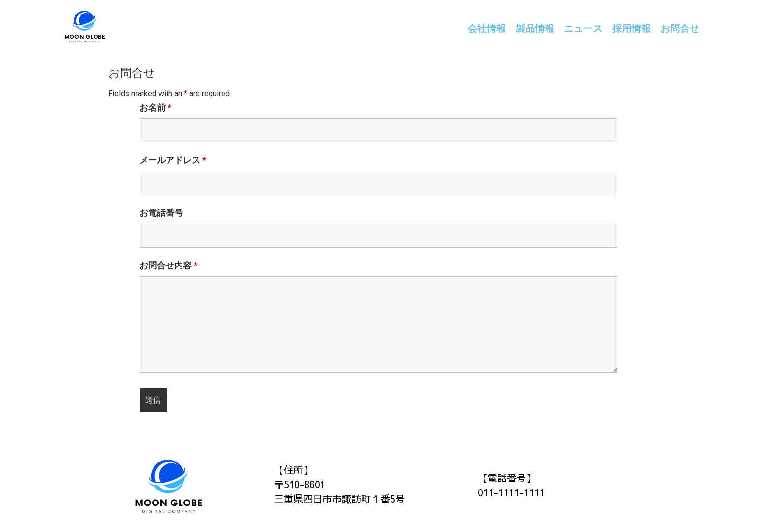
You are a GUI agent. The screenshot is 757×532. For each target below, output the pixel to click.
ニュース (583, 28)
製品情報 (535, 28)
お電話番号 (161, 213)
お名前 (155, 108)
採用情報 (631, 28)
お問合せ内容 (168, 266)
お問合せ (680, 28)
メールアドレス (173, 160)
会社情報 (487, 28)
